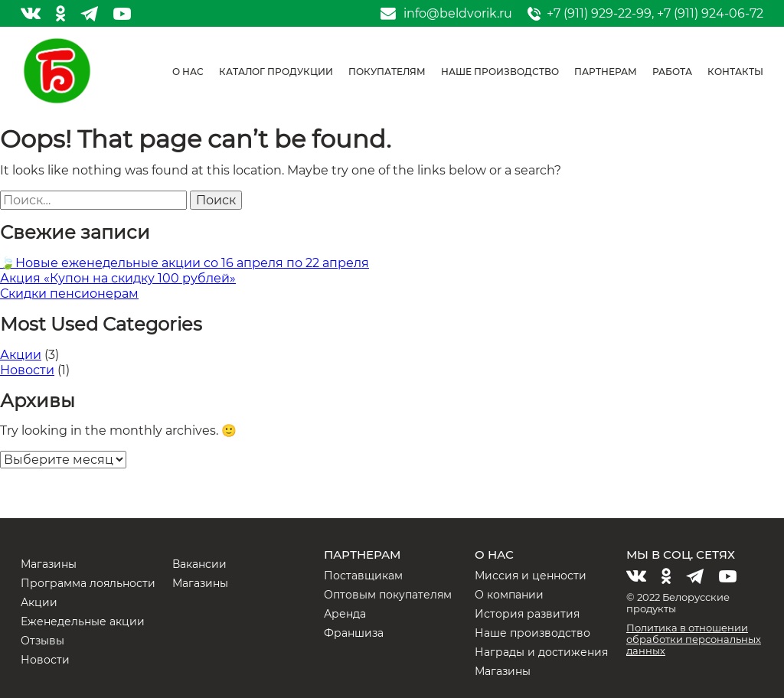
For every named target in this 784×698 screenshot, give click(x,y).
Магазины (49, 564)
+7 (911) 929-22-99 (599, 13)
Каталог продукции (276, 72)
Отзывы (42, 641)
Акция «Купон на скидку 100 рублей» (118, 278)
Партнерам (606, 72)
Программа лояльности (88, 583)
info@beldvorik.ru (458, 14)
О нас (188, 72)
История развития (527, 614)
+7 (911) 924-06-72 (710, 13)
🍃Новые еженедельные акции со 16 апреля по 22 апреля (185, 263)
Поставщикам (363, 576)
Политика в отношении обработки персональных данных (694, 639)
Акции (21, 355)
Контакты (735, 72)
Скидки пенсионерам (69, 294)
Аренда (345, 614)
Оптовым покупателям (388, 595)
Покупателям (387, 72)
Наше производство (500, 72)
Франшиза (354, 633)
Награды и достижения (541, 652)
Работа (672, 72)
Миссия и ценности (531, 576)
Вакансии (199, 564)
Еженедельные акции (83, 621)
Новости (27, 370)
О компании (509, 595)
